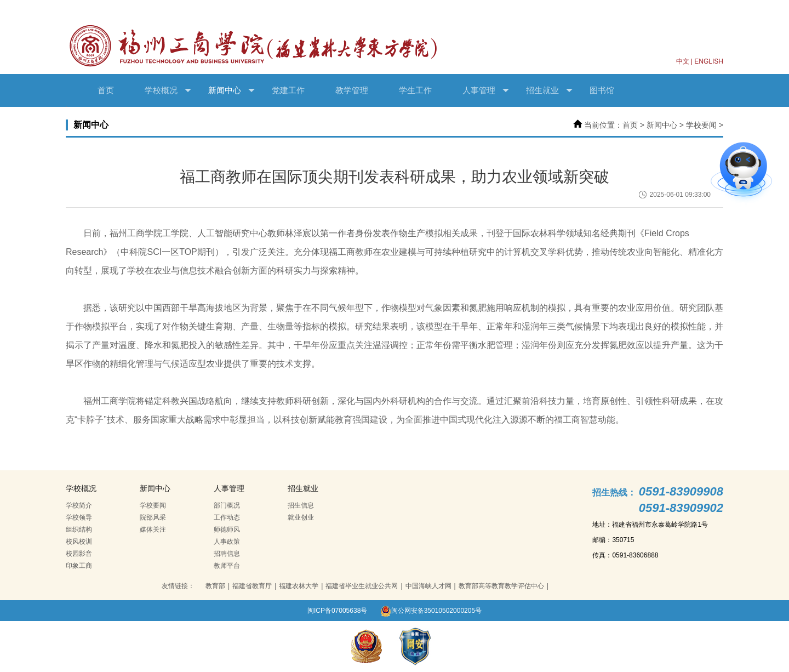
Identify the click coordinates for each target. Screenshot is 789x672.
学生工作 (415, 90)
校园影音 (79, 554)
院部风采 (153, 517)
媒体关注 (153, 529)
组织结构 (79, 529)
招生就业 (549, 90)
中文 (683, 61)
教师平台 (227, 566)
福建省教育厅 (252, 586)
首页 (106, 90)
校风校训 (79, 542)
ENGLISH (709, 61)
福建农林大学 (299, 586)
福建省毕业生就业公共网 (362, 586)
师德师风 (227, 529)
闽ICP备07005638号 (337, 611)
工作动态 (227, 517)
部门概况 (227, 505)
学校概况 (168, 90)
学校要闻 (701, 125)
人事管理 (486, 90)
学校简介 (79, 505)
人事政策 (227, 542)
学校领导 (79, 517)
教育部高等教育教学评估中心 (501, 586)
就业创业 (301, 517)
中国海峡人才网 (428, 586)
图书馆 (602, 90)
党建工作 (288, 90)
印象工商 (79, 566)
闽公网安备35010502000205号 (431, 611)
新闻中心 (231, 90)
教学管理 (352, 90)
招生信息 (301, 505)
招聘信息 (227, 554)
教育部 (215, 586)
